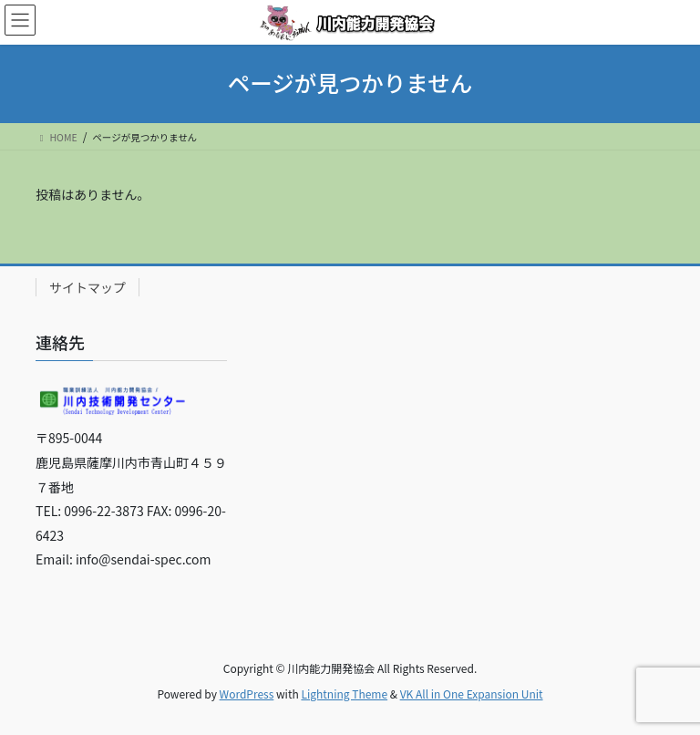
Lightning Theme (344, 694)
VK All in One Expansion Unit (472, 694)
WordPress (247, 694)
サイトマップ (87, 287)
